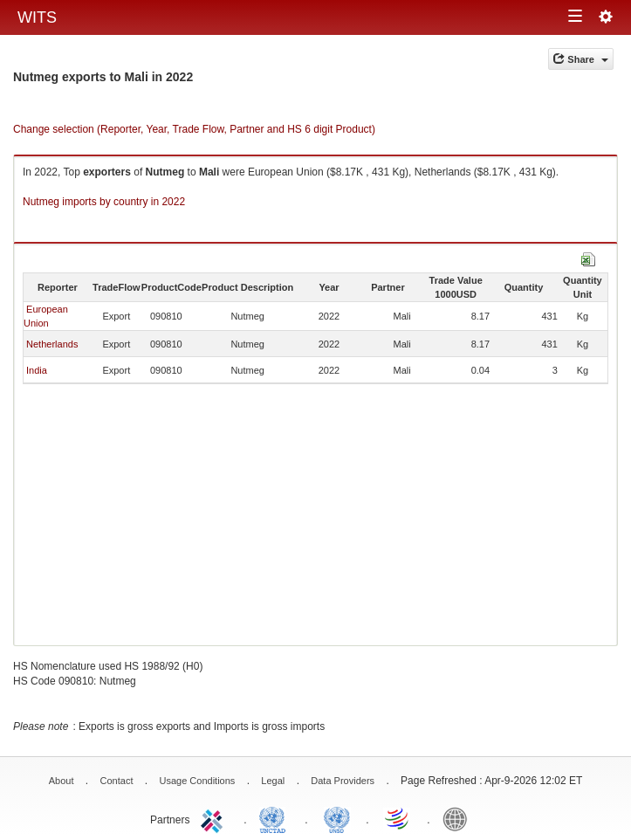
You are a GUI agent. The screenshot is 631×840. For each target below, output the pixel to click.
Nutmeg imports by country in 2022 (104, 202)
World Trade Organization (398, 818)
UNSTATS (337, 818)
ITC (215, 818)
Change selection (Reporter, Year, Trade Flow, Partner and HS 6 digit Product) (194, 129)
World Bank (459, 818)
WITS (37, 17)
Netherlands (52, 344)
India (37, 370)
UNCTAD (276, 818)
